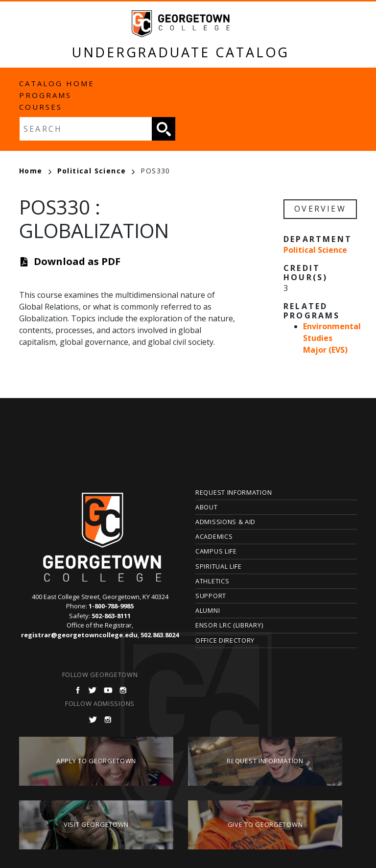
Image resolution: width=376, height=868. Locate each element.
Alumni (208, 610)
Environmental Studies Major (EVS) (332, 338)
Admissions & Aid (225, 522)
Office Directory (225, 640)
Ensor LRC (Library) (229, 625)
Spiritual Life (219, 566)
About (207, 507)
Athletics (212, 581)
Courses (41, 107)
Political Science (96, 171)
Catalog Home (57, 83)
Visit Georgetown (96, 824)
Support (211, 596)
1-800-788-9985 (111, 606)
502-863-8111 (111, 616)
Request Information (234, 492)
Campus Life (216, 551)
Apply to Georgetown (96, 761)
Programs (45, 95)
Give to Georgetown (265, 824)
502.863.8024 (160, 635)
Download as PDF (77, 261)
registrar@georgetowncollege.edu (79, 635)
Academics (214, 536)
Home (35, 171)
